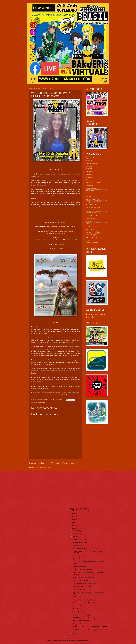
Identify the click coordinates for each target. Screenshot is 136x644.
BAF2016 (42, 402)
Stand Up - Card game (80, 606)
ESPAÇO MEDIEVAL (92, 199)
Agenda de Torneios (92, 158)
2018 (73, 522)
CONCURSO (90, 191)
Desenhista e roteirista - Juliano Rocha (85, 603)
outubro (76, 531)
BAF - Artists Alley (91, 163)
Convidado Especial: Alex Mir (82, 586)
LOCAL (88, 224)
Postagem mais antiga (73, 463)
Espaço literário (78, 624)
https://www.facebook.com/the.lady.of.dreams (62, 227)
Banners (89, 180)
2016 (73, 528)
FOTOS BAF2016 (91, 213)
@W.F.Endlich (59, 244)
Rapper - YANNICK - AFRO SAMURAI (85, 600)
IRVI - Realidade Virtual (80, 548)
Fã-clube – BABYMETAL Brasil (82, 570)
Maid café (89, 227)
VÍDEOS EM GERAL (92, 243)
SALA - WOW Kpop (79, 556)
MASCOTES (90, 229)
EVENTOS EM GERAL (93, 207)
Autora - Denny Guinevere (81, 612)
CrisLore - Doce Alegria (80, 567)
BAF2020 (89, 174)
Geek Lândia (77, 559)
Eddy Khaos (92, 317)
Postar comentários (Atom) (43, 467)
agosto (75, 537)
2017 (73, 525)
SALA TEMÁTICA (91, 238)
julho (75, 634)
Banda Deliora (77, 609)
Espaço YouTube (91, 205)
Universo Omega (78, 545)
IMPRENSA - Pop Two (80, 542)
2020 (73, 519)
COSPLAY (89, 194)
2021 (73, 516)
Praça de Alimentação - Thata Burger (84, 583)
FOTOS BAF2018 (91, 216)
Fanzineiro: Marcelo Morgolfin (82, 615)
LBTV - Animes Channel (80, 580)
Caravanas (89, 185)
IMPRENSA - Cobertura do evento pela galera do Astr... (90, 618)
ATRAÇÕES (90, 161)
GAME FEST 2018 (92, 218)
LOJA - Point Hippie (79, 589)
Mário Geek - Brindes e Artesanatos (84, 577)
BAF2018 (89, 172)
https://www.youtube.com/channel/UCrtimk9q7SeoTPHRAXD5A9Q (56, 240)
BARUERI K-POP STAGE (94, 183)
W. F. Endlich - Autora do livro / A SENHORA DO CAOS (90, 627)
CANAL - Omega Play (80, 539)
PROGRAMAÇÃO (92, 235)
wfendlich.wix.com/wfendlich (57, 222)
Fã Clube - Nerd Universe (81, 597)
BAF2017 (89, 169)
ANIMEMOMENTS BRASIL (96, 314)
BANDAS (89, 177)
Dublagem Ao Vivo (92, 196)
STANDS (89, 240)
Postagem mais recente (39, 463)
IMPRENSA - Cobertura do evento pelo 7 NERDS (88, 630)
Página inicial (56, 463)
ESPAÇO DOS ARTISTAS (81, 621)
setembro (76, 534)
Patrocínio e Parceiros (93, 232)
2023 (73, 513)
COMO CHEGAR (91, 188)
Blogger (87, 640)
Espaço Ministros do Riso (94, 202)
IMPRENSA (90, 221)
